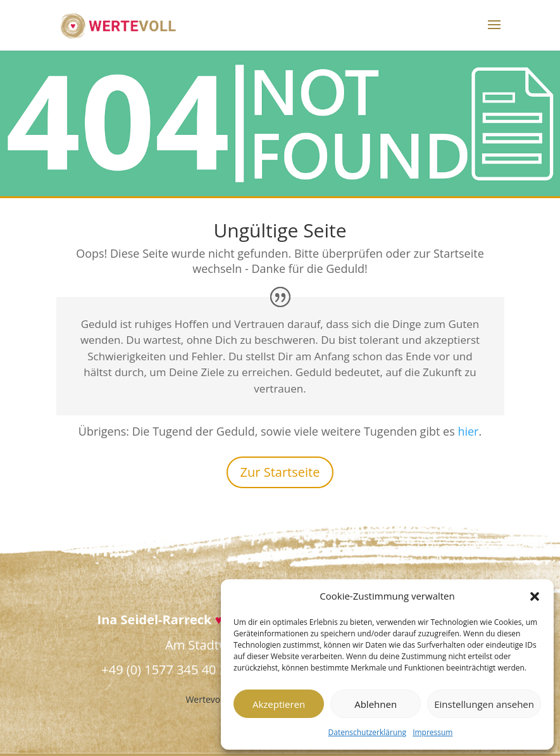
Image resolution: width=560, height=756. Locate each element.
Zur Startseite (280, 472)
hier (468, 431)
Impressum (432, 732)
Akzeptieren (279, 704)
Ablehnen (376, 704)
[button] (535, 596)
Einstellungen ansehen (484, 704)
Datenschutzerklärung (368, 732)
